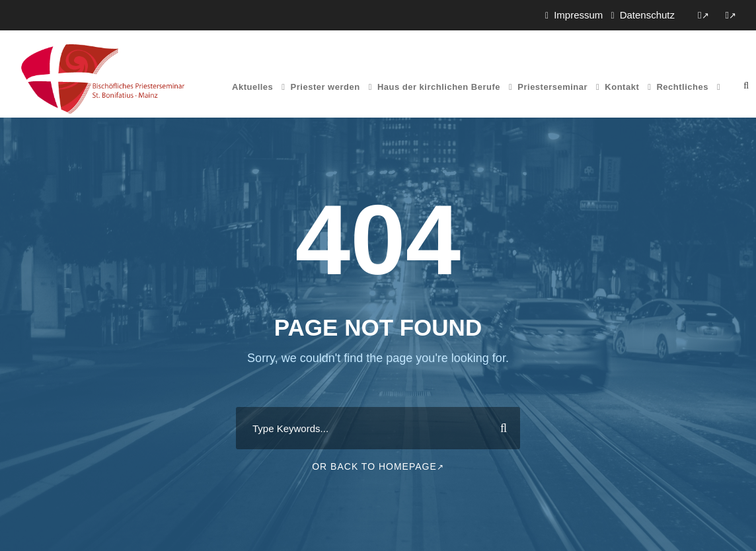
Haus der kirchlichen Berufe (439, 87)
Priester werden (325, 87)
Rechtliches (682, 87)
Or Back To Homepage (378, 466)
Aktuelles (252, 87)
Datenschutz (647, 15)
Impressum (578, 15)
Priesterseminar (552, 87)
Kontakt (622, 87)
